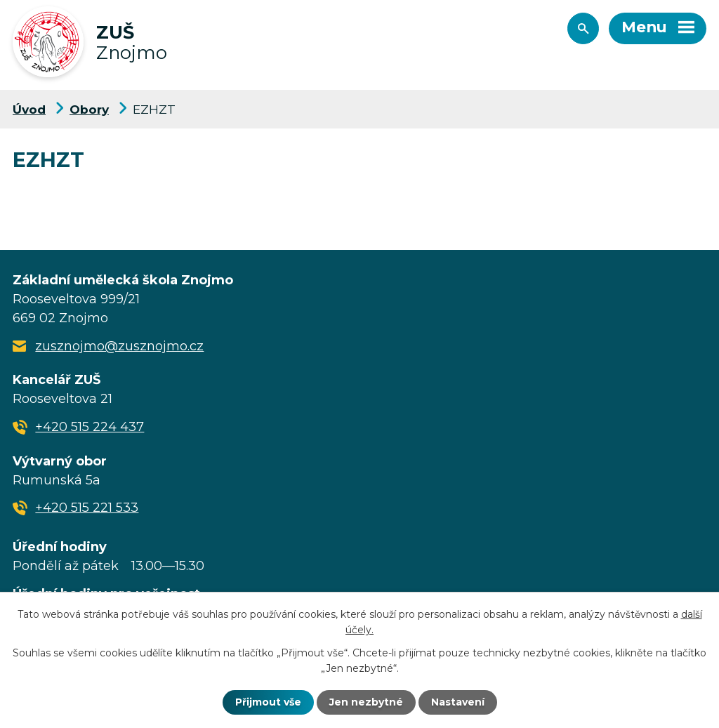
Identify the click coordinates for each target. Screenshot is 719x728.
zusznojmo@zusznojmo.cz (119, 346)
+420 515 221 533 (87, 508)
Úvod (29, 109)
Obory (89, 109)
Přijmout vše (268, 702)
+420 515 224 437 (90, 427)
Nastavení (458, 702)
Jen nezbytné (366, 702)
